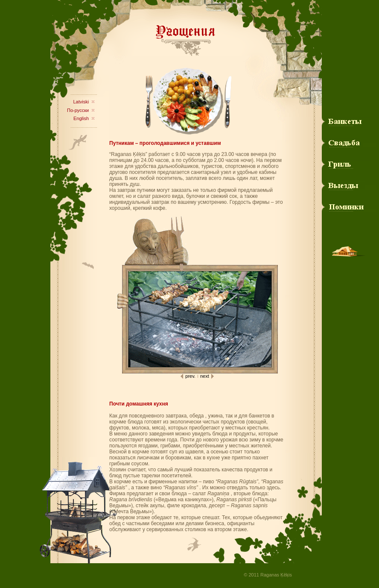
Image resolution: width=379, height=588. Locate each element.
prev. (190, 376)
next (205, 376)
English (81, 118)
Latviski (81, 102)
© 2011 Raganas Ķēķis (268, 575)
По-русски (78, 110)
